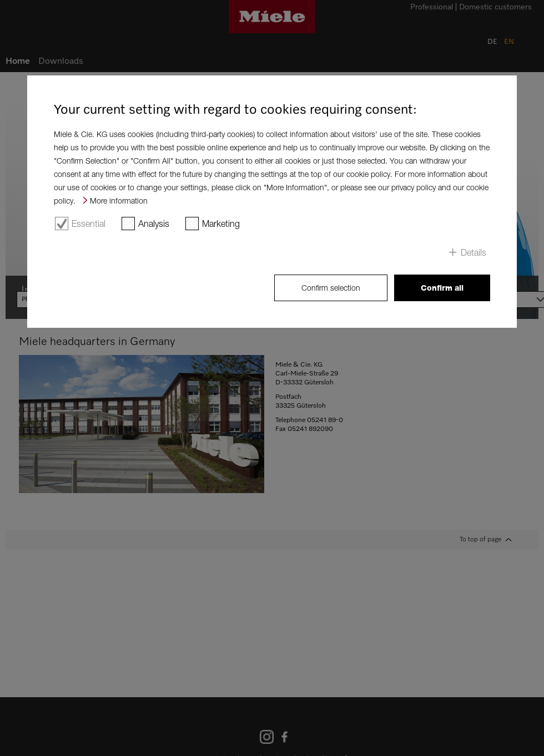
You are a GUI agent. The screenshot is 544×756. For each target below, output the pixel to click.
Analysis (154, 224)
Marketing (221, 224)
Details (474, 252)
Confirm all (442, 288)
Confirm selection (331, 288)
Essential (89, 224)
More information (119, 201)
